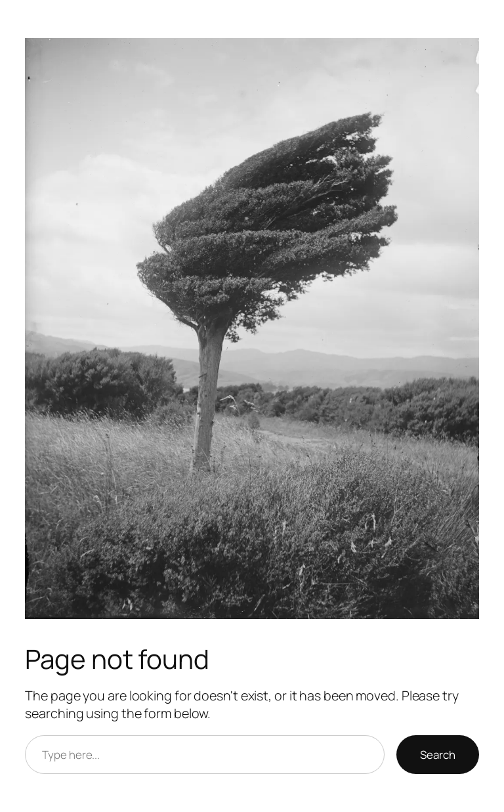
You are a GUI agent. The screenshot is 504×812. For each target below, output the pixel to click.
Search (438, 755)
